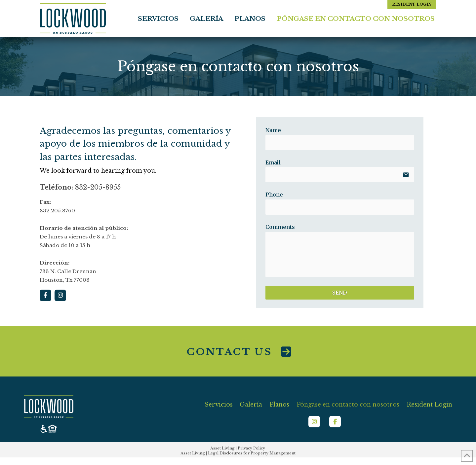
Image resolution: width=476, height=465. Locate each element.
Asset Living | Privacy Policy (238, 448)
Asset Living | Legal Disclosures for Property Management (238, 453)
